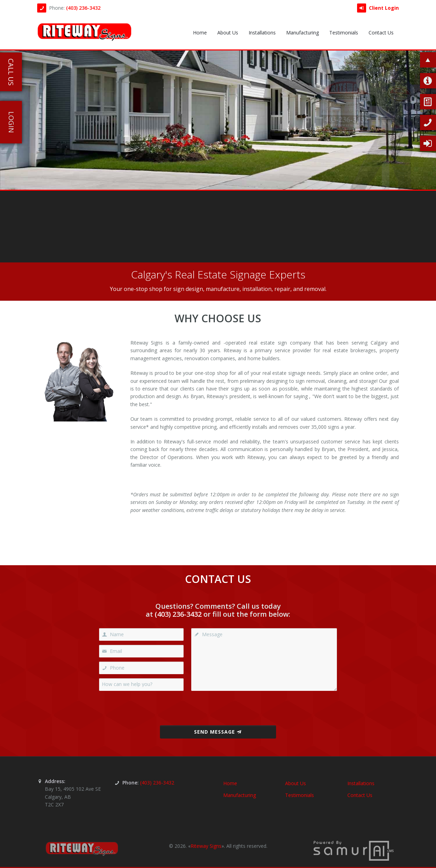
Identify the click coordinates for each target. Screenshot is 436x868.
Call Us (11, 72)
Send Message (218, 732)
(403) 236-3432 (83, 8)
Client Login (378, 8)
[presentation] (218, 708)
